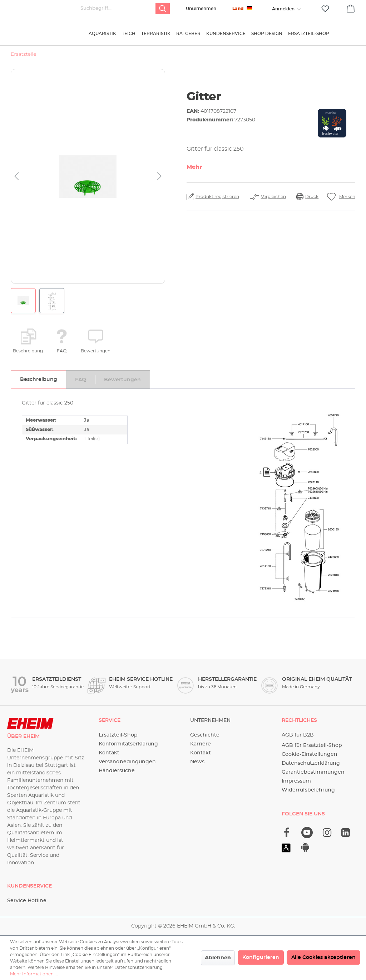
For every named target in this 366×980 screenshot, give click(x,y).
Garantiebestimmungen (313, 772)
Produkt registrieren (217, 197)
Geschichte (205, 735)
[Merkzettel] (325, 9)
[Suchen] (163, 9)
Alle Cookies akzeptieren (323, 958)
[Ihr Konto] (283, 9)
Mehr (194, 167)
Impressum (296, 781)
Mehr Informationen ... (34, 974)
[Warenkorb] (351, 7)
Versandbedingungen (127, 762)
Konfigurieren (261, 958)
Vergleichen (273, 197)
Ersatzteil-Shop (118, 735)
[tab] (38, 380)
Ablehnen (218, 958)
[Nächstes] (159, 177)
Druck (312, 197)
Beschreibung (28, 351)
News (197, 762)
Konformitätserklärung (128, 744)
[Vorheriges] (16, 177)
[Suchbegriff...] (118, 9)
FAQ (62, 351)
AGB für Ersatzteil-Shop (312, 745)
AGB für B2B (298, 735)
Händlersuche (117, 771)
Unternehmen (201, 9)
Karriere (201, 744)
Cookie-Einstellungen (310, 754)
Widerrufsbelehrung (308, 790)
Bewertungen (96, 351)
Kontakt (109, 753)
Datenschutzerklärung (311, 763)
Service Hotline (27, 901)
